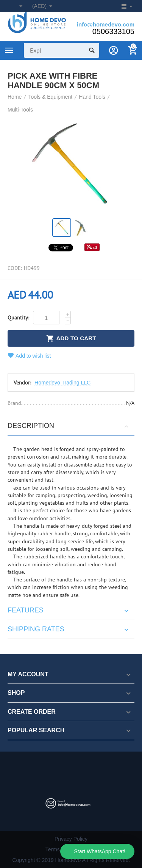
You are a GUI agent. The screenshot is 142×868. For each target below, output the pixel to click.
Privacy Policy (71, 839)
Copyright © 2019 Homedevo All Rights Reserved (70, 860)
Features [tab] (69, 610)
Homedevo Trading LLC (62, 383)
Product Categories (9, 50)
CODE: (15, 268)
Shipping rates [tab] (69, 629)
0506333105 (113, 31)
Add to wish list (29, 356)
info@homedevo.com (106, 24)
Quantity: (18, 318)
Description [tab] (69, 426)
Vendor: (22, 383)
